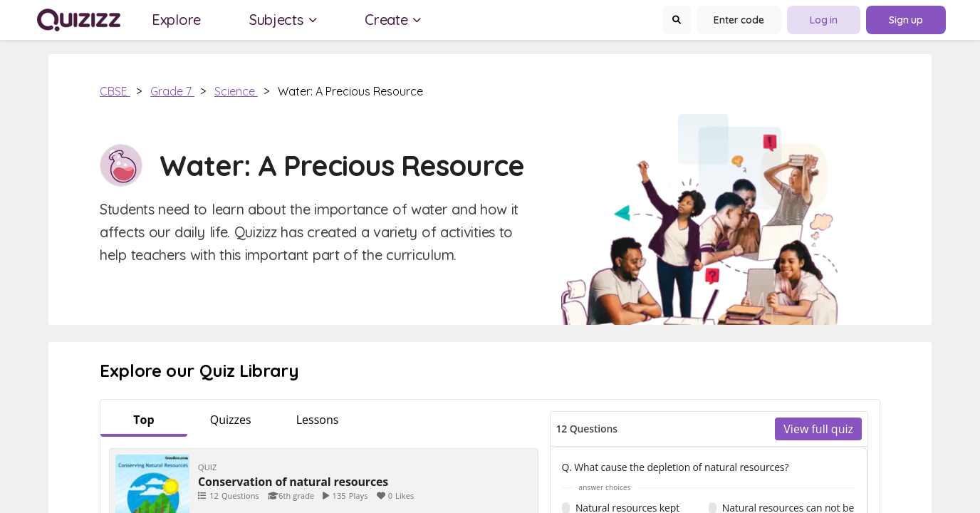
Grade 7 (172, 91)
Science (236, 91)
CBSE (115, 91)
